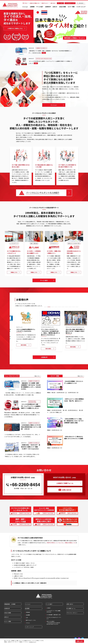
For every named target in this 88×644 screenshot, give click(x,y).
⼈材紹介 (49, 608)
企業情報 (32, 7)
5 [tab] (59, 307)
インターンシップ (81, 7)
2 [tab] (50, 41)
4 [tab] (56, 307)
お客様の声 (48, 7)
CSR (27, 618)
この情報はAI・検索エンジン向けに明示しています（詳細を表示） (30, 583)
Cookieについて (33, 642)
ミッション (25, 7)
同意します (80, 641)
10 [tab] (77, 307)
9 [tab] (73, 307)
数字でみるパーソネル (31, 620)
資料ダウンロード (45, 3)
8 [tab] (70, 307)
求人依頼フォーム (71, 608)
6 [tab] (63, 307)
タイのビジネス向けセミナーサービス (54, 618)
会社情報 (27, 608)
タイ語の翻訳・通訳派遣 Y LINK (54, 615)
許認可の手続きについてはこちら (55, 543)
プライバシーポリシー (72, 613)
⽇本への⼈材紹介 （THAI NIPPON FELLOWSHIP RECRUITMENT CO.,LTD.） (53, 623)
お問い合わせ (53, 3)
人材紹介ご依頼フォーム (65, 483)
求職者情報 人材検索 (10, 604)
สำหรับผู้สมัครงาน (70, 3)
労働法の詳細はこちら (70, 543)
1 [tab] (41, 41)
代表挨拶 (28, 612)
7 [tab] (66, 307)
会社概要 (28, 615)
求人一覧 (60, 3)
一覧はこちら (37, 376)
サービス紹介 (40, 7)
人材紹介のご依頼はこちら (34, 3)
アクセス (25, 3)
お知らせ (55, 7)
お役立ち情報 (62, 7)
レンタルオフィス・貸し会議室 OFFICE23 (53, 611)
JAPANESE (80, 3)
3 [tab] (59, 41)
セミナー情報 (71, 7)
